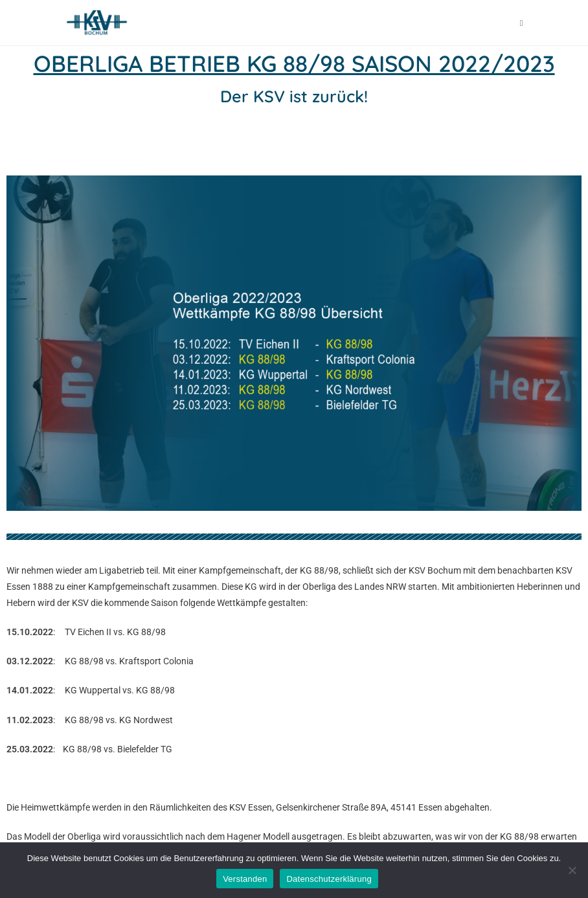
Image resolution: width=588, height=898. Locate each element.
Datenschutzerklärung (329, 879)
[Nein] (572, 870)
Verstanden (245, 879)
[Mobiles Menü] (522, 23)
